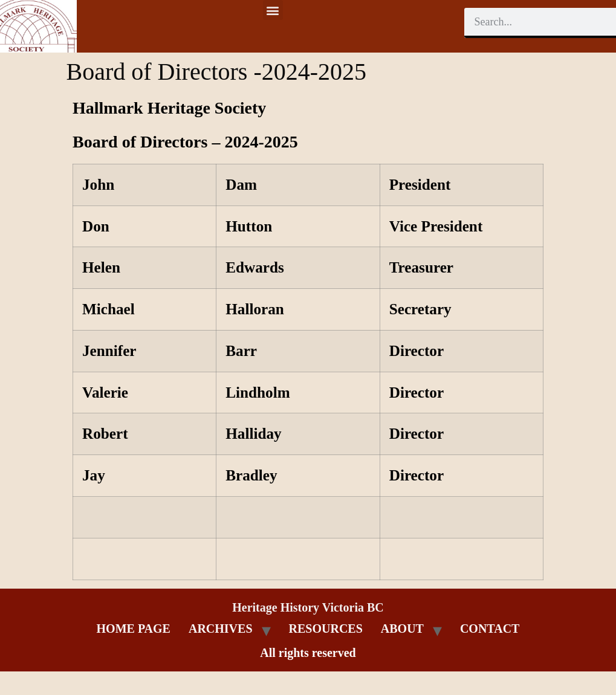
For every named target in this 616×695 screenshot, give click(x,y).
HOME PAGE (134, 629)
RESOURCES (326, 629)
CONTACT (490, 629)
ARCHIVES (221, 629)
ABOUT (402, 629)
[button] (273, 10)
